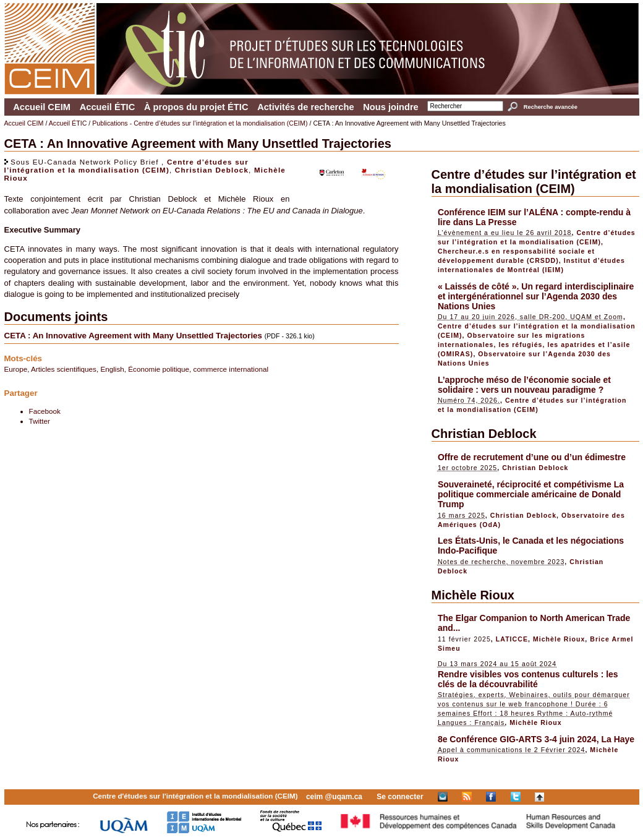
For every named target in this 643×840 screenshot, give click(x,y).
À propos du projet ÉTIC (196, 107)
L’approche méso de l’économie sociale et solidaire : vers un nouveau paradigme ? (524, 385)
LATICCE (512, 639)
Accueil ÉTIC (108, 107)
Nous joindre (391, 107)
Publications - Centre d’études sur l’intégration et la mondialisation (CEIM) (200, 123)
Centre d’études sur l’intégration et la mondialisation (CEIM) (126, 166)
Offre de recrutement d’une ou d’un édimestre (532, 457)
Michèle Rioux (473, 595)
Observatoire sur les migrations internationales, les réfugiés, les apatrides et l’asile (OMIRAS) (534, 345)
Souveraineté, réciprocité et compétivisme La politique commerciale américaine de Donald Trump (531, 494)
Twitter (40, 421)
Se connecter (400, 797)
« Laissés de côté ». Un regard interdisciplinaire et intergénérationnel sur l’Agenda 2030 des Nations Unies (536, 296)
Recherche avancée (551, 107)
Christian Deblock (212, 170)
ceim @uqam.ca (334, 797)
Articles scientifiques (64, 369)
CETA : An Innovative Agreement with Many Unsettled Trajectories (134, 336)
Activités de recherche (305, 107)
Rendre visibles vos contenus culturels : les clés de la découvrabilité (528, 679)
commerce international (231, 369)
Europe (16, 369)
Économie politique (159, 369)
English (112, 369)
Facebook (45, 411)
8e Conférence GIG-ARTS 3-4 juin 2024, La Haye (536, 739)
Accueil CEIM (42, 107)
